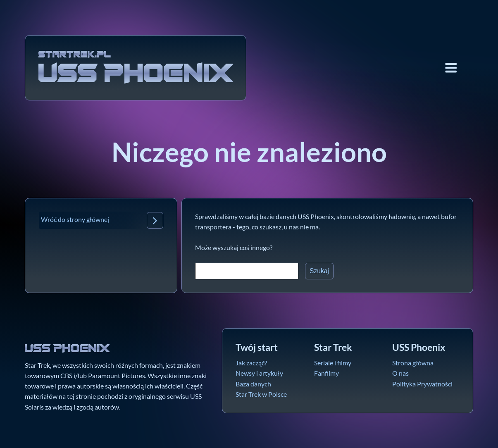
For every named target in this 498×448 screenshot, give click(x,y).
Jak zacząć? (251, 363)
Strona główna (413, 363)
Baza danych (253, 384)
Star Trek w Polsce (261, 394)
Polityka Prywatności (422, 384)
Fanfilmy (326, 373)
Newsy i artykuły (259, 373)
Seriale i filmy (333, 363)
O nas (400, 373)
